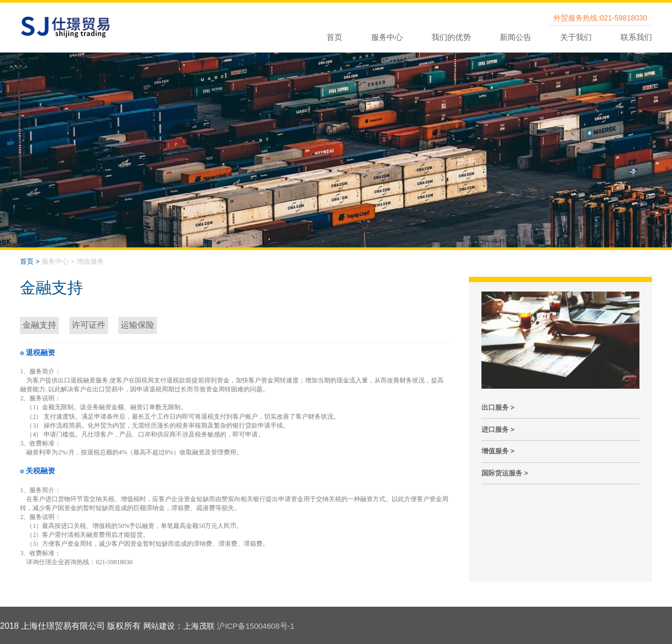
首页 (334, 37)
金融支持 (39, 325)
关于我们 (576, 37)
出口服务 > (498, 407)
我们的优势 (451, 37)
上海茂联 (202, 626)
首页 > (30, 261)
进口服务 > (498, 429)
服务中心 (387, 37)
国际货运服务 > (505, 473)
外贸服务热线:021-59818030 (600, 18)
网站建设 (160, 626)
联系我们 (636, 37)
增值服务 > (498, 451)
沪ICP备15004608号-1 (263, 626)
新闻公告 (516, 37)
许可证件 (89, 325)
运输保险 (138, 325)
